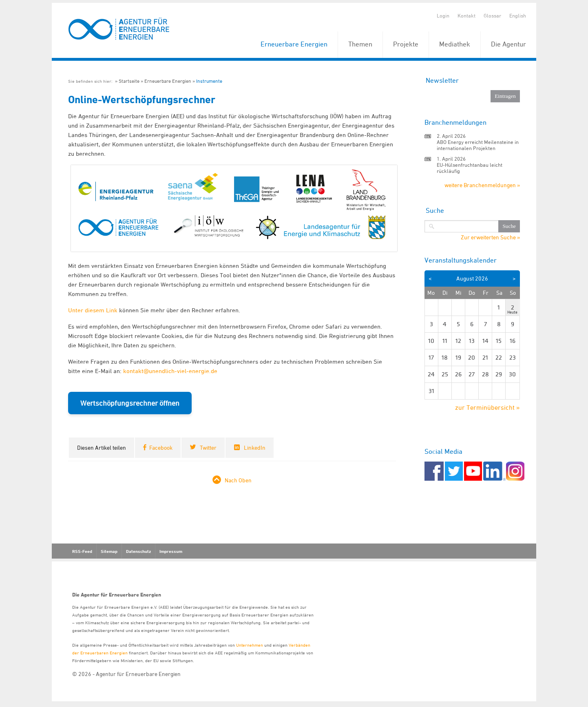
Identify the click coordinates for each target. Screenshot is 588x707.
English (518, 15)
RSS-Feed (82, 551)
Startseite (129, 81)
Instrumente (209, 81)
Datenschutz (138, 551)
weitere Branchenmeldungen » (482, 185)
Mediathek (455, 44)
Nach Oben (238, 480)
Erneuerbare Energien (294, 44)
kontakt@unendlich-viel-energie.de (170, 371)
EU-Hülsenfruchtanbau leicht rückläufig (470, 168)
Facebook (161, 447)
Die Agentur (508, 44)
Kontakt (466, 15)
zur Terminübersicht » (487, 407)
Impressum (171, 551)
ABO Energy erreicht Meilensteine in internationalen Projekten (478, 145)
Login (443, 15)
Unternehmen (250, 645)
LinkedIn (255, 447)
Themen (360, 44)
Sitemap (109, 551)
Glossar (492, 15)
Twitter (208, 447)
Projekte (406, 44)
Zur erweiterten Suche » (490, 237)
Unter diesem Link (93, 310)
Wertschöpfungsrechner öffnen (130, 403)
